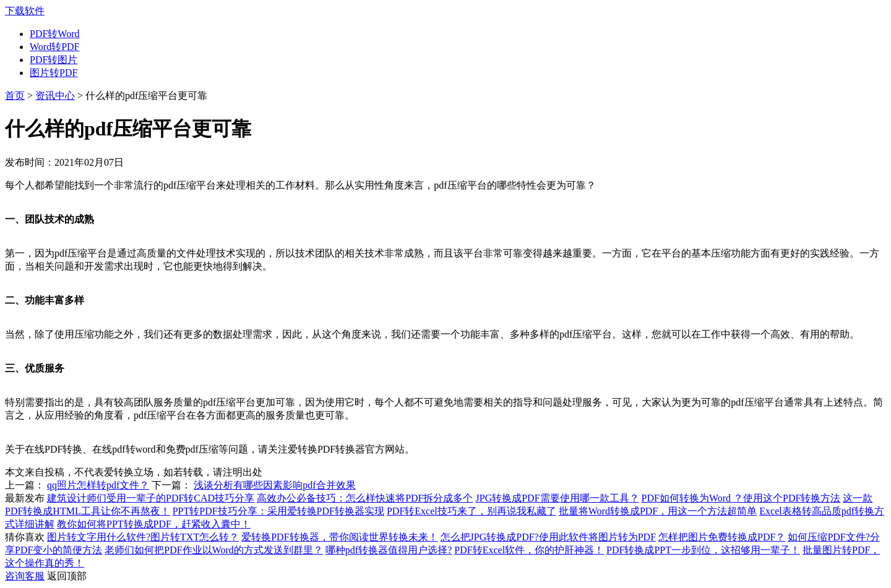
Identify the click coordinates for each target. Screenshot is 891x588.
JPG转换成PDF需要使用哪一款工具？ (557, 498)
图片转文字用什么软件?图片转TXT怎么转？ (143, 537)
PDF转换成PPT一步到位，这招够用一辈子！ (703, 550)
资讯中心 (55, 96)
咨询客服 (25, 576)
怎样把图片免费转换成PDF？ (722, 537)
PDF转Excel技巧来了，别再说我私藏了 (471, 511)
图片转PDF (54, 73)
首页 (15, 96)
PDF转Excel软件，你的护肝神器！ (529, 550)
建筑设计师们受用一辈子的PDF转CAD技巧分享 (151, 498)
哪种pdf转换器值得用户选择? (389, 550)
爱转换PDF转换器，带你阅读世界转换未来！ (339, 537)
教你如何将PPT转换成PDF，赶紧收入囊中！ (154, 524)
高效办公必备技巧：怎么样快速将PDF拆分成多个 (365, 498)
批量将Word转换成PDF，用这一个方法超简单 (658, 511)
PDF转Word (55, 34)
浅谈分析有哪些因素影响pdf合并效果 (274, 485)
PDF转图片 (54, 60)
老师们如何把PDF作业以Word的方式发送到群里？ (214, 550)
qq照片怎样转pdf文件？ (98, 485)
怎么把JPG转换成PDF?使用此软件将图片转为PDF (548, 537)
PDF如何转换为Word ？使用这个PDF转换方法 (741, 498)
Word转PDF (55, 47)
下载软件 (25, 11)
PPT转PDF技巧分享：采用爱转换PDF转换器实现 (278, 511)
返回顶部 (67, 576)
